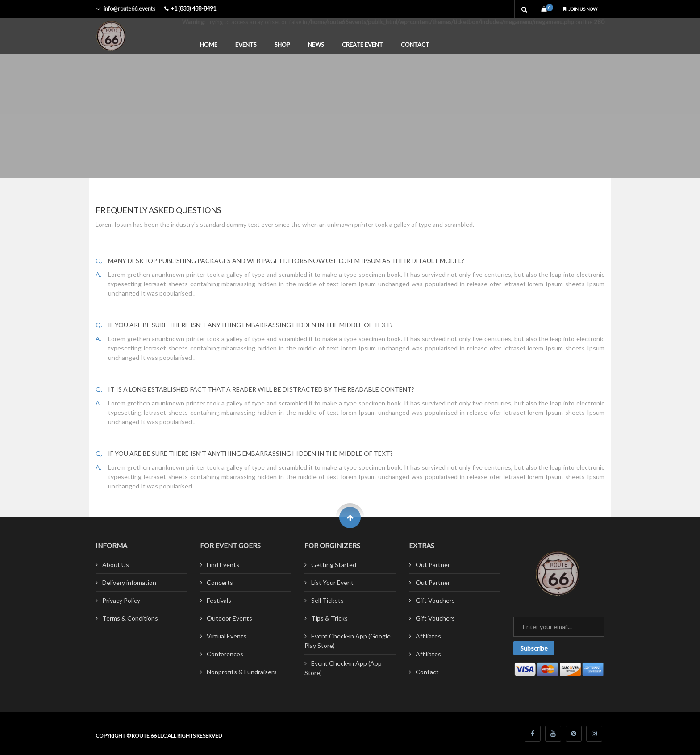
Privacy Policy (121, 600)
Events (246, 45)
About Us (116, 565)
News (316, 45)
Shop (282, 45)
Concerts (220, 582)
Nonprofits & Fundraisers (242, 672)
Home (209, 45)
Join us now (576, 9)
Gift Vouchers (435, 600)
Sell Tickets (327, 600)
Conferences (225, 654)
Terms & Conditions (130, 618)
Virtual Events (227, 636)
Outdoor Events (229, 618)
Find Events (223, 565)
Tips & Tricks (329, 618)
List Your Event (332, 582)
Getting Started (334, 565)
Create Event (362, 45)
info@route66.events (129, 9)
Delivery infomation (129, 582)
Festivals (219, 600)
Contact (415, 45)
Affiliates (428, 636)
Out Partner (433, 565)
